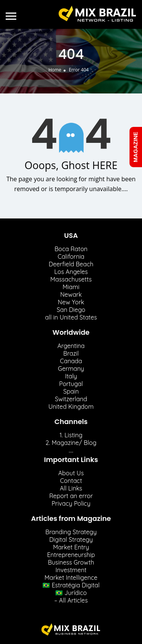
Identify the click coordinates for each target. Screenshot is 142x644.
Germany (71, 369)
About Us (71, 473)
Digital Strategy (71, 540)
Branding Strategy (71, 532)
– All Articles (71, 600)
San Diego (71, 310)
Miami (71, 287)
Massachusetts (71, 279)
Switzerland (71, 399)
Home (55, 70)
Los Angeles (71, 272)
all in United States (71, 317)
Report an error (71, 496)
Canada (71, 361)
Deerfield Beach (71, 264)
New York (71, 302)
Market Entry (71, 547)
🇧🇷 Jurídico (71, 593)
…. (71, 450)
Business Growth (71, 562)
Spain (71, 391)
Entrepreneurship (71, 555)
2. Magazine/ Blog (71, 443)
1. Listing (71, 435)
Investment (71, 570)
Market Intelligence (71, 578)
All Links (71, 488)
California (71, 256)
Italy (71, 376)
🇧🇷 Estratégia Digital (71, 585)
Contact (71, 481)
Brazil (71, 353)
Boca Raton (71, 249)
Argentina (71, 346)
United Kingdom (71, 407)
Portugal (71, 384)
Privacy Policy (71, 503)
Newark (71, 294)
